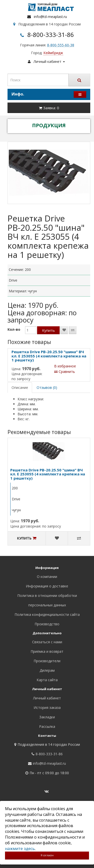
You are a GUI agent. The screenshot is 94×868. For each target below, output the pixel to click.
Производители (47, 661)
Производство (47, 624)
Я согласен (47, 855)
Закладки (47, 717)
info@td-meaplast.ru (50, 17)
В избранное (65, 366)
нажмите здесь (20, 849)
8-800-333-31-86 (51, 35)
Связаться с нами (47, 642)
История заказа (47, 707)
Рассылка (47, 726)
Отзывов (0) (47, 387)
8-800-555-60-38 (61, 45)
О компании (47, 577)
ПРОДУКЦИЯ (49, 125)
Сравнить (65, 372)
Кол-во (14, 329)
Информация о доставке (47, 586)
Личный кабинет (47, 698)
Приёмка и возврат (47, 651)
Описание (20, 387)
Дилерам (47, 670)
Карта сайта (47, 680)
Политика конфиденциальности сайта (47, 614)
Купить (49, 330)
